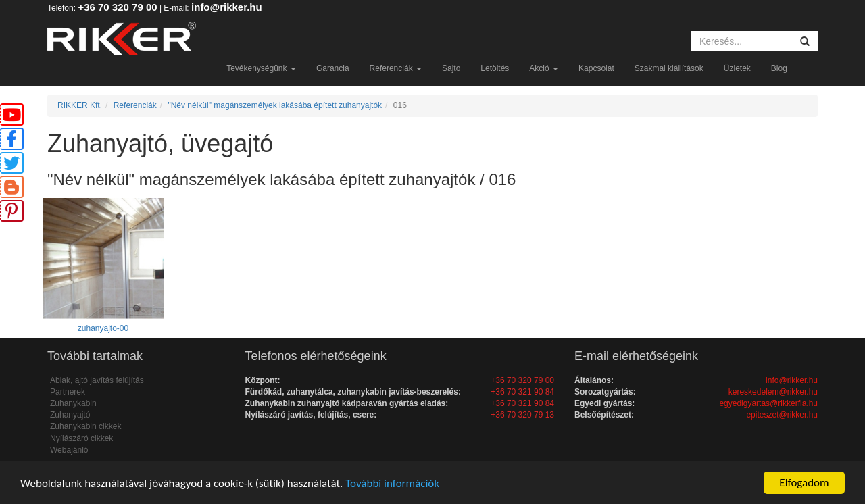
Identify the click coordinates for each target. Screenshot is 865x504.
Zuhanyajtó (70, 415)
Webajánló (69, 450)
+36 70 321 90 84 (522, 392)
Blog (779, 68)
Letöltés (495, 68)
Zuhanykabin (73, 403)
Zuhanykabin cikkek (85, 426)
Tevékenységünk (261, 68)
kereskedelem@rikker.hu (773, 392)
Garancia (333, 68)
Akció (544, 68)
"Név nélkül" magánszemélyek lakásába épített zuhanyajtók (275, 105)
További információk (392, 483)
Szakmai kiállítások (669, 68)
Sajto (451, 68)
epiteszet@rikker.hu (782, 415)
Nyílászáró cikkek (81, 438)
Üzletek (737, 68)
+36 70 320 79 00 (117, 7)
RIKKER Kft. (80, 105)
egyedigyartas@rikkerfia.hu (768, 403)
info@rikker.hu (227, 7)
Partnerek (68, 392)
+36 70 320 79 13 (522, 415)
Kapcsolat (596, 68)
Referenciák (396, 68)
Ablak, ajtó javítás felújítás (97, 380)
